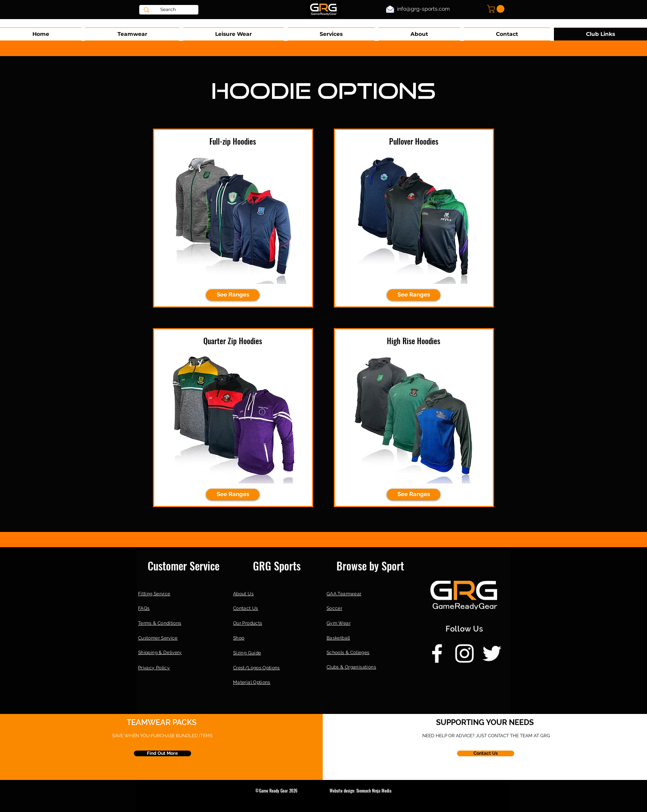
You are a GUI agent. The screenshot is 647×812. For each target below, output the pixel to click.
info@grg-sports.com (423, 9)
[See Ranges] (233, 295)
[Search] (168, 10)
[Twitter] (492, 653)
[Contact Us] (486, 753)
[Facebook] (437, 653)
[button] (497, 9)
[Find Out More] (163, 753)
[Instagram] (464, 653)
